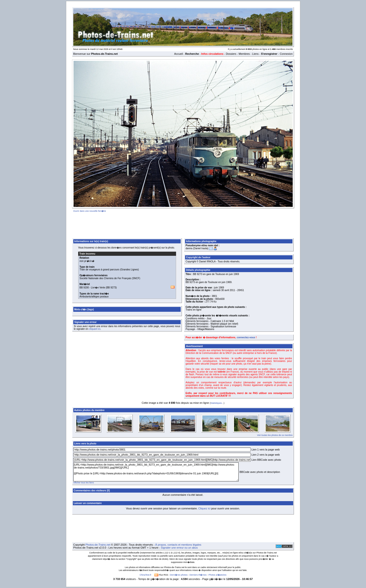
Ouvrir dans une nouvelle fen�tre (90, 211)
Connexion (286, 54)
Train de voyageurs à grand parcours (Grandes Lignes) (109, 270)
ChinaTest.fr (145, 575)
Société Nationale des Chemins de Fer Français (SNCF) (110, 278)
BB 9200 (84, 288)
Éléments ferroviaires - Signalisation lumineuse (211, 326)
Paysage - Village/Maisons (200, 329)
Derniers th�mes (198, 575)
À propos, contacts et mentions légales (178, 545)
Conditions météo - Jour (198, 318)
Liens (255, 54)
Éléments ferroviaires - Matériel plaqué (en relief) (212, 324)
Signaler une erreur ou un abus (179, 548)
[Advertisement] (183, 224)
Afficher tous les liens (84, 483)
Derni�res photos (179, 575)
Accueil (178, 54)
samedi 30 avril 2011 (224, 290)
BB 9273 (111, 288)
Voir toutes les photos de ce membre (275, 435)
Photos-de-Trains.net (98, 545)
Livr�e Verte (98, 288)
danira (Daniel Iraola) (197, 248)
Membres (244, 54)
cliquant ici (95, 329)
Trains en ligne (193, 310)
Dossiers (231, 54)
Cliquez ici (204, 508)
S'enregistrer (269, 54)
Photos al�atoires (217, 575)
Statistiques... (217, 403)
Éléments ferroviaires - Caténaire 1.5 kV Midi (210, 321)
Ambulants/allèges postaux (94, 297)
